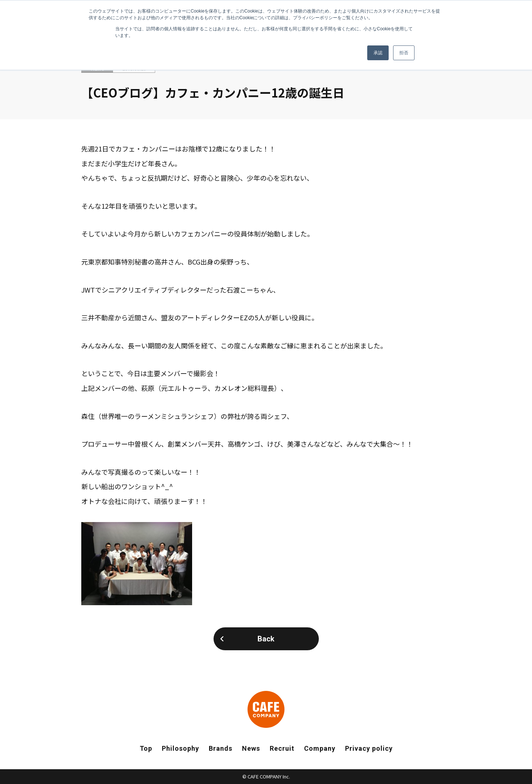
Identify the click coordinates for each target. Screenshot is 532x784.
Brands (221, 748)
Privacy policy (369, 748)
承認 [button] (378, 53)
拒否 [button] (404, 53)
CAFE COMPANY (266, 709)
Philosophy (180, 748)
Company (320, 748)
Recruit (282, 748)
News (251, 748)
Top (146, 748)
